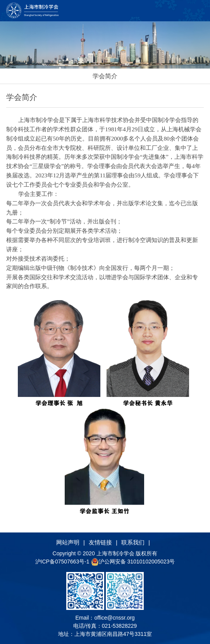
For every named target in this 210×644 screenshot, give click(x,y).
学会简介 (105, 76)
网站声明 (68, 542)
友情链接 (100, 542)
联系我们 (133, 542)
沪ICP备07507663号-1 (63, 562)
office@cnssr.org (114, 618)
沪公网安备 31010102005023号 (133, 562)
